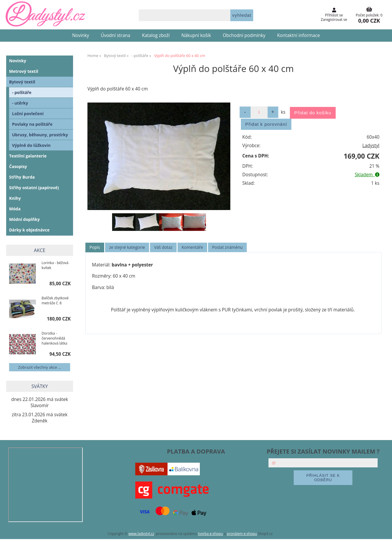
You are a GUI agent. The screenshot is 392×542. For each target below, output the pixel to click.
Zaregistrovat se (334, 20)
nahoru (383, 533)
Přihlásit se (334, 15)
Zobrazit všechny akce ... (40, 367)
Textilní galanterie (28, 156)
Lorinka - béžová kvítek (55, 265)
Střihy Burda (22, 177)
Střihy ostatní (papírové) (34, 188)
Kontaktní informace (298, 35)
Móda (15, 209)
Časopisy (18, 166)
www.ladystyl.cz (141, 534)
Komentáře (192, 247)
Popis (95, 247)
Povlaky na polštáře (32, 124)
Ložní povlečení (28, 114)
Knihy (15, 198)
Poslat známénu (227, 247)
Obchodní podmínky (244, 35)
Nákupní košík (196, 35)
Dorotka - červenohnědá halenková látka (54, 338)
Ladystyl (371, 146)
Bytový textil (22, 82)
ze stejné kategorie (127, 247)
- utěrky (20, 103)
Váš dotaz (163, 247)
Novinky (81, 35)
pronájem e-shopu (242, 534)
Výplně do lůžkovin (31, 145)
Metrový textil (24, 71)
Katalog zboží (156, 35)
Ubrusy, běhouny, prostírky (40, 135)
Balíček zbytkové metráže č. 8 (55, 301)
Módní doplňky (24, 219)
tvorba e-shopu (211, 534)
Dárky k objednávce (29, 230)
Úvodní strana (116, 35)
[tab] (95, 247)
